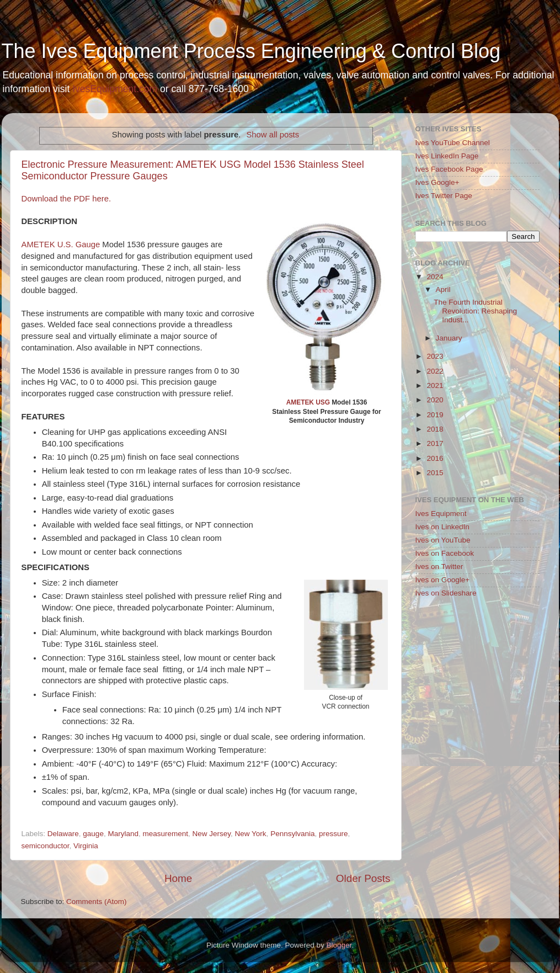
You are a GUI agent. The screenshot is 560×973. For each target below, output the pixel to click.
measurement (165, 834)
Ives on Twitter (439, 567)
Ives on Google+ (443, 580)
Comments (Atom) (97, 902)
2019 (435, 415)
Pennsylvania (292, 834)
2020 (435, 400)
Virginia (86, 846)
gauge (93, 834)
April (443, 289)
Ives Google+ (438, 182)
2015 (435, 473)
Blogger (339, 945)
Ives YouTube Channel (453, 143)
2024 (435, 277)
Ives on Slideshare (446, 593)
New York (251, 834)
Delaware (63, 834)
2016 (435, 458)
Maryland (123, 834)
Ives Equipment (441, 514)
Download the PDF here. (66, 199)
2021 (435, 386)
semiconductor (46, 846)
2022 (435, 371)
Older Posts (363, 878)
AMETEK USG (308, 402)
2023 (435, 356)
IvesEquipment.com (115, 89)
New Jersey (212, 834)
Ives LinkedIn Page (447, 156)
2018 (435, 429)
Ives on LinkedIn (442, 527)
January (449, 338)
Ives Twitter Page (444, 196)
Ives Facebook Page (449, 169)
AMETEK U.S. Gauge (61, 244)
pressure (334, 834)
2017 (435, 443)
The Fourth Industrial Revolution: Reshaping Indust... (475, 311)
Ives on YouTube (443, 540)
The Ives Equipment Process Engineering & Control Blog (251, 51)
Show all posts (273, 135)
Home (178, 878)
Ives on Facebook (445, 553)
